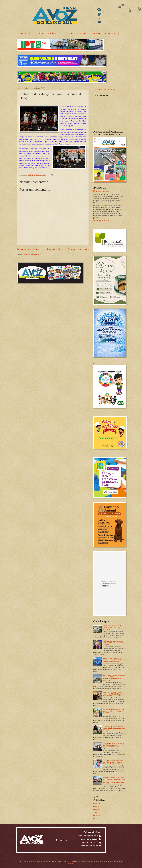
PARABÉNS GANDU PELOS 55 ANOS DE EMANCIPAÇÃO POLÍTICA (114, 628)
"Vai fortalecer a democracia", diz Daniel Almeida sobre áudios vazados (114, 643)
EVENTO (96, 810)
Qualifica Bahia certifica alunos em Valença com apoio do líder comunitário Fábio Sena (113, 745)
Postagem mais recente (28, 249)
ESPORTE (82, 33)
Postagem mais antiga (78, 249)
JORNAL (96, 33)
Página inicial (53, 249)
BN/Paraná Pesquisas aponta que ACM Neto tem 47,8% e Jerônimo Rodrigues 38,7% (113, 762)
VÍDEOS (68, 33)
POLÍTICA (53, 33)
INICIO (23, 33)
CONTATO (111, 33)
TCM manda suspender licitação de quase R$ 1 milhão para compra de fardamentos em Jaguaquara (114, 678)
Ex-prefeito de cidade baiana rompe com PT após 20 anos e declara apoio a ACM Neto (113, 694)
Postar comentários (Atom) (32, 254)
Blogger (71, 863)
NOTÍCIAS (37, 33)
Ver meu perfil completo (101, 221)
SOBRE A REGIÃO (102, 191)
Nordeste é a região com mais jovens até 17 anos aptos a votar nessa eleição (114, 728)
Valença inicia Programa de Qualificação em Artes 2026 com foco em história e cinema (114, 660)
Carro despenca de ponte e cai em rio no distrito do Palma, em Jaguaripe (113, 711)
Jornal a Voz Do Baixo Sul (107, 90)
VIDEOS (96, 819)
